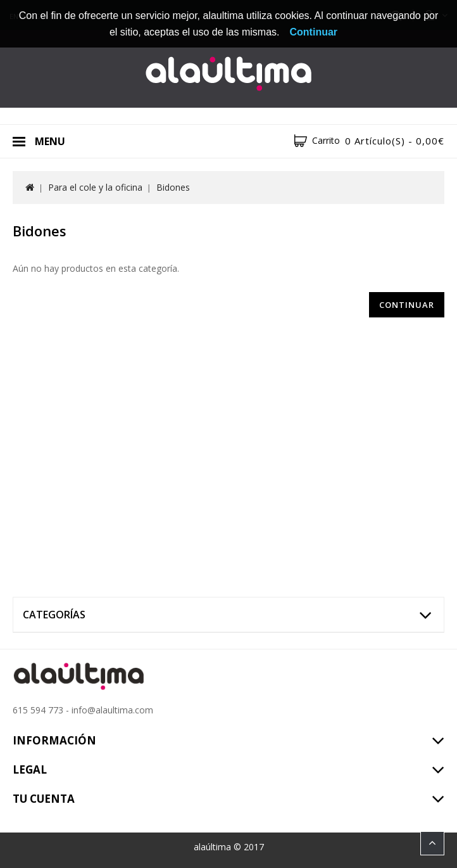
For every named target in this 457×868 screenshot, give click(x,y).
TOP (432, 843)
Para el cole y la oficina (95, 187)
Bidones (173, 187)
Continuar (407, 305)
